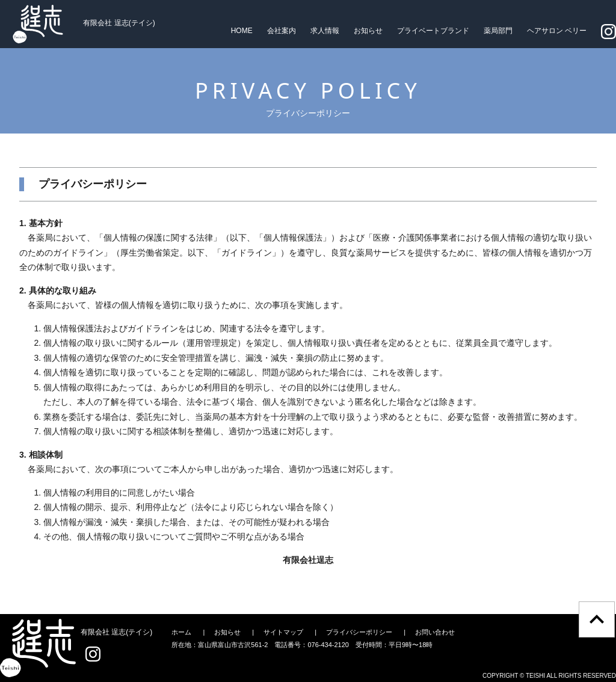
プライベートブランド (433, 31)
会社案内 (282, 31)
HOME (242, 31)
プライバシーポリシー (359, 632)
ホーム (181, 632)
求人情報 (325, 31)
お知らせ (368, 31)
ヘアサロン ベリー (557, 31)
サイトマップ (283, 632)
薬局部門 (498, 31)
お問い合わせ (435, 632)
